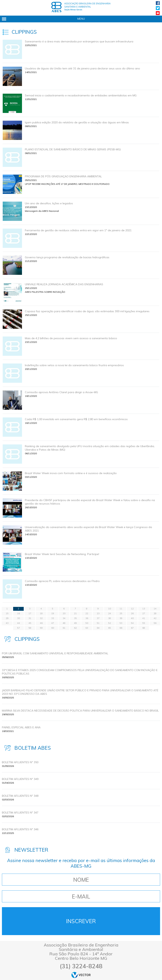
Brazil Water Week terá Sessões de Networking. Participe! (62, 554)
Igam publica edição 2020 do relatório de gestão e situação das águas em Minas (77, 122)
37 (98, 618)
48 (64, 623)
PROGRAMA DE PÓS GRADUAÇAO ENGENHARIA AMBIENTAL (63, 176)
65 (110, 628)
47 (53, 623)
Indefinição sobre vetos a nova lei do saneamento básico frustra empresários (74, 365)
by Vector (81, 975)
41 (144, 618)
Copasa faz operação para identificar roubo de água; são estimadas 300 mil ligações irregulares (87, 311)
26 (132, 613)
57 (19, 628)
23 (98, 613)
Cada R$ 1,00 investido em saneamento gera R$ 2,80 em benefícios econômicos (76, 419)
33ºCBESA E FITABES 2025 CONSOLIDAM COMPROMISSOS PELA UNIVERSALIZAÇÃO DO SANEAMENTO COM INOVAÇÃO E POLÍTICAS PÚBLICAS (80, 672)
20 (64, 613)
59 (41, 628)
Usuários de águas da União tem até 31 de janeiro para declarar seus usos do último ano (82, 68)
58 (30, 628)
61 (64, 628)
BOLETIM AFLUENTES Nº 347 (20, 813)
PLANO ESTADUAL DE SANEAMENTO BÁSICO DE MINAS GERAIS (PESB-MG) (73, 149)
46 (41, 623)
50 (87, 623)
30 (19, 618)
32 (41, 618)
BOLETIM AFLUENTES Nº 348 (20, 796)
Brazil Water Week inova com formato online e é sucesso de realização (71, 473)
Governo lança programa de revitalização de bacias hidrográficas (67, 257)
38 (110, 618)
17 (30, 613)
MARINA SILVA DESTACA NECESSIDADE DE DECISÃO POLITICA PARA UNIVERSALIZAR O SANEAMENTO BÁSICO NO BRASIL (80, 711)
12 (132, 609)
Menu (81, 19)
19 (53, 613)
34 (64, 618)
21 (75, 613)
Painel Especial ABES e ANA (21, 727)
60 (53, 628)
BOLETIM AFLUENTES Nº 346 (20, 829)
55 (144, 623)
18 (41, 613)
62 (75, 628)
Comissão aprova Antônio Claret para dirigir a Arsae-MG (61, 392)
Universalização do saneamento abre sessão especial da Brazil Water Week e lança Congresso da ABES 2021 (88, 529)
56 (155, 623)
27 (144, 613)
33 (53, 618)
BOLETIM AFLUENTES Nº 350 (20, 762)
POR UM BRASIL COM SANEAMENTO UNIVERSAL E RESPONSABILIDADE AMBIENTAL (55, 653)
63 (87, 628)
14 (155, 609)
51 (98, 623)
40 (132, 618)
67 (132, 628)
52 (110, 623)
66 (121, 628)
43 (7, 623)
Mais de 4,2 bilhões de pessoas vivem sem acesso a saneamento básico (71, 338)
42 (155, 618)
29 (7, 618)
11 (121, 609)
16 (19, 613)
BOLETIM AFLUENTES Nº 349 (20, 779)
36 (87, 618)
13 (144, 609)
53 (121, 623)
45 (30, 623)
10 (110, 609)
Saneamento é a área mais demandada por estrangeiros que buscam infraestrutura (79, 41)
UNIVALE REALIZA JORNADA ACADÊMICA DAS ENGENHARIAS (64, 284)
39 (121, 618)
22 (87, 613)
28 (155, 613)
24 (110, 613)
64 (98, 628)
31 (30, 618)
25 (121, 613)
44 (19, 623)
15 (7, 613)
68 (144, 628)
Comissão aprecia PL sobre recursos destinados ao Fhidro (62, 581)
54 (132, 623)
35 (75, 618)
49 (75, 623)
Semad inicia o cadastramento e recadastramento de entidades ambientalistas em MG (81, 95)
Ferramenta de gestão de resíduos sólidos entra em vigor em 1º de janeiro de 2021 (78, 230)
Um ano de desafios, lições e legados (49, 203)
